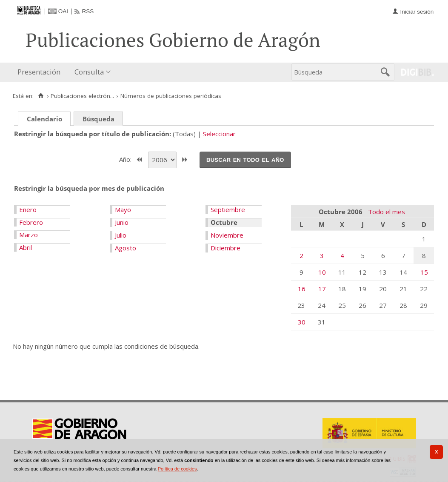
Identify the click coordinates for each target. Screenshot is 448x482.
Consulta (89, 72)
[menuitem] (41, 72)
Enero (28, 209)
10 (322, 272)
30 (302, 322)
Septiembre (228, 209)
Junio (122, 222)
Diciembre (225, 248)
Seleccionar (219, 134)
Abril (26, 247)
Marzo (29, 235)
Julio (121, 235)
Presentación (39, 72)
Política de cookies (177, 469)
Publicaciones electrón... (82, 96)
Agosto (126, 248)
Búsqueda (98, 119)
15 (424, 272)
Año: (126, 159)
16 (302, 289)
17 (322, 289)
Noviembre (227, 235)
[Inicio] (41, 96)
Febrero (31, 222)
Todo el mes (387, 212)
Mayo (123, 209)
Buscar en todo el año (245, 159)
